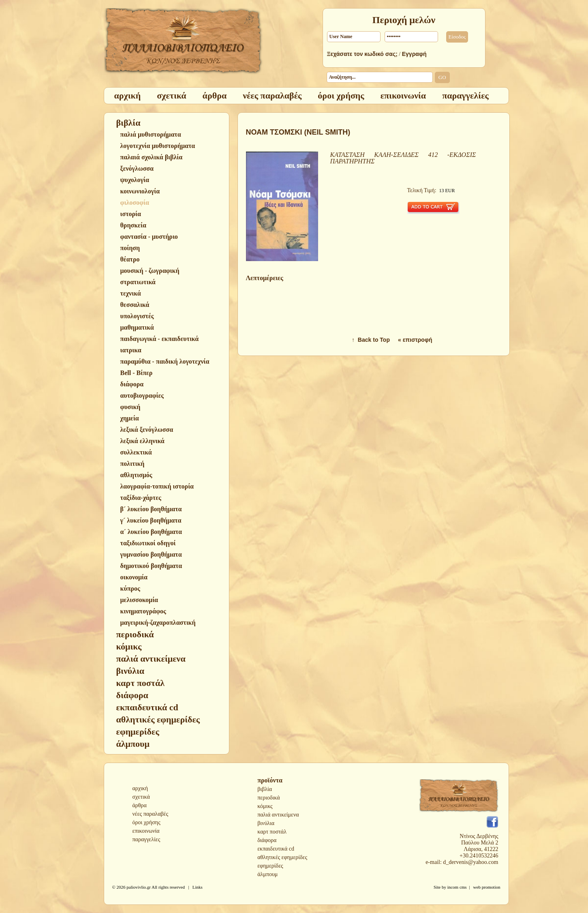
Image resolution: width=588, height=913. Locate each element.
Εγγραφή (414, 54)
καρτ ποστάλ (272, 832)
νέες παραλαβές (151, 814)
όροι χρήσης (146, 822)
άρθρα (140, 805)
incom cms (457, 887)
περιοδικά (268, 798)
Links (198, 887)
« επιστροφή (415, 340)
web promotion (487, 887)
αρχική (140, 788)
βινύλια (266, 823)
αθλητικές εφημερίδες (282, 857)
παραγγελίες (146, 839)
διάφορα (267, 840)
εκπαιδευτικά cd (276, 849)
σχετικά (141, 797)
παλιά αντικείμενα (278, 815)
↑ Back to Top (371, 340)
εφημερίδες (270, 866)
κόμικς (265, 806)
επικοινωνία (146, 831)
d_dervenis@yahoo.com (470, 862)
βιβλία (265, 789)
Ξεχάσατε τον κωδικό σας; (362, 54)
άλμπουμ (267, 874)
